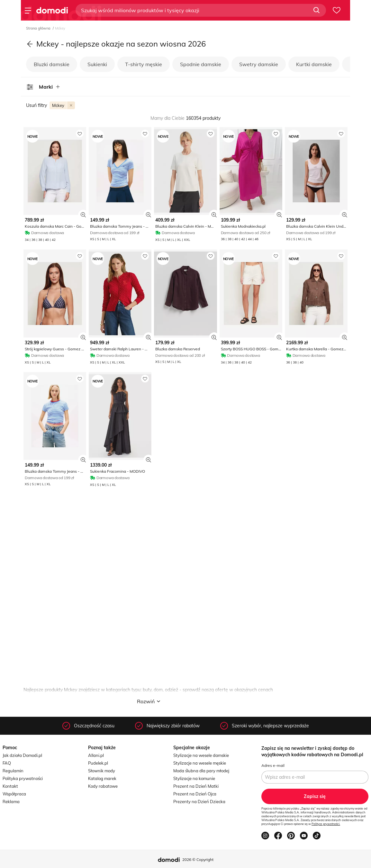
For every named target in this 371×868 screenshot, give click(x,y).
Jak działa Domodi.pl (22, 755)
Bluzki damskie (52, 64)
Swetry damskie (259, 64)
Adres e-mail (273, 765)
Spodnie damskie (201, 64)
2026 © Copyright (198, 859)
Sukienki (97, 64)
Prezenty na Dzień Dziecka (199, 802)
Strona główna (39, 28)
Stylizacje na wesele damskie (201, 755)
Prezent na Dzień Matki (196, 786)
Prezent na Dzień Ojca (195, 794)
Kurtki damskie (314, 64)
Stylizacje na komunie (194, 778)
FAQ (7, 763)
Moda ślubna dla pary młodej (201, 771)
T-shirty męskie (144, 64)
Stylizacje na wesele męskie (200, 763)
